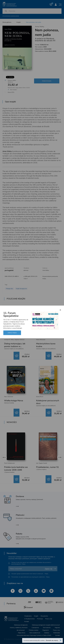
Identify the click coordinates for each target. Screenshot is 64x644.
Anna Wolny (40, 27)
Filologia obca (9, 289)
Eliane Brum (40, 397)
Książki (19, 22)
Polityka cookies (34, 630)
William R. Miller (9, 340)
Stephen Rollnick (19, 340)
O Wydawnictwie (29, 619)
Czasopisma (35, 628)
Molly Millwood (41, 340)
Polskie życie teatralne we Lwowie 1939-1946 (16, 469)
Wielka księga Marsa (14, 401)
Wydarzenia (28, 616)
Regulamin (46, 630)
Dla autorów (44, 616)
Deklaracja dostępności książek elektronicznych (46, 625)
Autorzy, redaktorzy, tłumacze (19, 628)
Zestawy (47, 633)
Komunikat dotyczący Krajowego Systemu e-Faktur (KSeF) (34, 635)
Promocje (40, 619)
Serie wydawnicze (35, 633)
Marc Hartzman (9, 397)
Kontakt (27, 621)
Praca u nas (49, 619)
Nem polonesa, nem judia (33, 22)
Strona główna (7, 22)
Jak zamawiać (21, 630)
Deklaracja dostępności (21, 625)
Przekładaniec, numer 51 (47, 467)
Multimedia (57, 633)
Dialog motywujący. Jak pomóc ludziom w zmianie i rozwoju (15, 346)
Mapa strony (22, 633)
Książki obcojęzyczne (21, 289)
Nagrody (57, 628)
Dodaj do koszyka (47, 81)
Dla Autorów (47, 628)
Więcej (23, 564)
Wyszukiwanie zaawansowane (11, 16)
